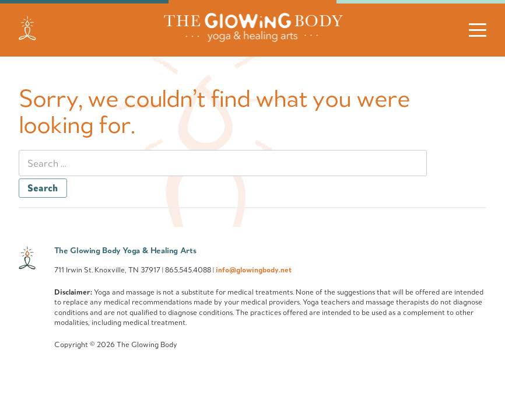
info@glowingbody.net (254, 269)
